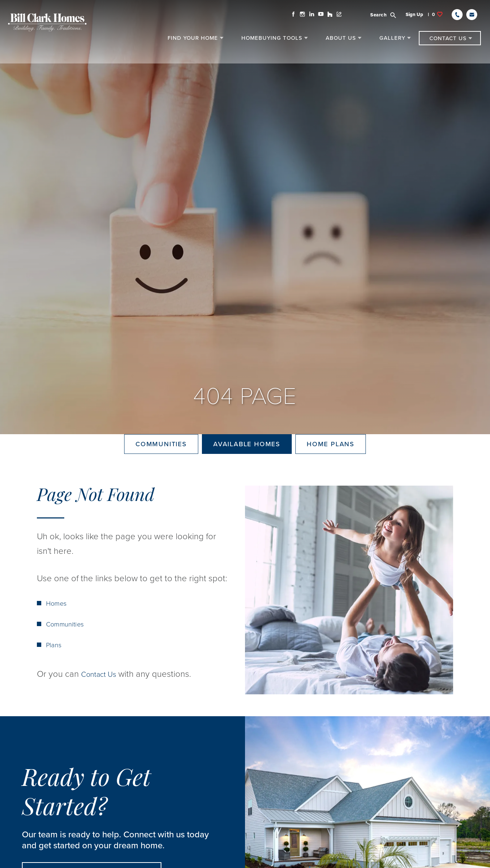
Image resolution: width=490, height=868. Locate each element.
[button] (382, 19)
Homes (57, 630)
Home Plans (331, 457)
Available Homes (247, 457)
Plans (54, 671)
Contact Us (102, 700)
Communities (161, 457)
